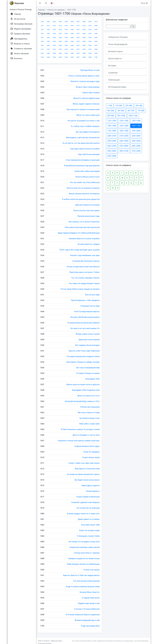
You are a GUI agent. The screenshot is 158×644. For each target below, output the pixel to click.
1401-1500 (112, 126)
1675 (66, 49)
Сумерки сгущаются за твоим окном (84, 558)
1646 (72, 38)
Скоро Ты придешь (91, 452)
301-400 (139, 106)
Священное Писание (118, 37)
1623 (54, 29)
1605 (66, 22)
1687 (78, 53)
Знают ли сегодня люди (89, 530)
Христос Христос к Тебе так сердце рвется (81, 575)
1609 (90, 22)
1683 (54, 53)
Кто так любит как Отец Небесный (85, 182)
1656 (72, 41)
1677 (78, 49)
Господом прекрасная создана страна (83, 356)
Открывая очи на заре (90, 306)
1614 (60, 26)
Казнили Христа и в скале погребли (84, 239)
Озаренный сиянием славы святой (85, 547)
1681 (42, 53)
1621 (42, 29)
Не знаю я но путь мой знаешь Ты (85, 328)
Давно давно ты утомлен (89, 519)
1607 (78, 22)
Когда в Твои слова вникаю (88, 87)
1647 (78, 38)
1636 (72, 34)
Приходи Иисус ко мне (90, 70)
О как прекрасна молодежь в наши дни (83, 160)
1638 (84, 34)
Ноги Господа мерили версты (87, 312)
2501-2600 (136, 141)
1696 (72, 57)
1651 (42, 41)
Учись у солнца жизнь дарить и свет (84, 76)
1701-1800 (112, 131)
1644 (60, 38)
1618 (84, 26)
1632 (48, 34)
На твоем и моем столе (90, 418)
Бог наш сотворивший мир (88, 368)
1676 (72, 49)
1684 (60, 53)
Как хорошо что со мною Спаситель (84, 222)
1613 (54, 26)
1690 (96, 53)
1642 (48, 38)
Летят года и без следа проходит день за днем (79, 250)
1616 (72, 26)
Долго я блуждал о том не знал (86, 435)
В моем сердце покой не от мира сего (83, 514)
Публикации (114, 80)
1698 (84, 57)
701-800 (141, 111)
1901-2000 (136, 131)
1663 (54, 45)
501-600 (121, 111)
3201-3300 (112, 156)
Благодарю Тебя (93, 379)
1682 (48, 53)
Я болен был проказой (90, 407)
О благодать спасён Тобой (88, 536)
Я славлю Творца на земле (88, 373)
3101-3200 (136, 151)
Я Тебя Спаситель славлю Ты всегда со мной (80, 429)
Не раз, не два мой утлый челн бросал (83, 267)
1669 (90, 45)
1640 (96, 34)
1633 (54, 34)
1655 (66, 41)
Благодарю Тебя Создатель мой (86, 390)
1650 (96, 38)
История (112, 66)
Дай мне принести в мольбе (87, 205)
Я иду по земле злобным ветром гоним (83, 587)
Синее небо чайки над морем (87, 171)
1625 (66, 29)
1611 (42, 26)
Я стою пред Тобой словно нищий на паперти (80, 289)
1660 (96, 41)
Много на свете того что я (89, 396)
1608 (84, 22)
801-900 (111, 116)
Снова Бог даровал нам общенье (85, 502)
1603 (54, 22)
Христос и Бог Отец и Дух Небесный (84, 351)
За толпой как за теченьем (88, 508)
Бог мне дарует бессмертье (88, 132)
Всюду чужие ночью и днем (88, 334)
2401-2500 (124, 141)
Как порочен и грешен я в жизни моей (83, 109)
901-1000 (121, 116)
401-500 (111, 111)
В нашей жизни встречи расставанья (84, 323)
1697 (78, 57)
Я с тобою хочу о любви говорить (85, 126)
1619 (90, 26)
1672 (48, 49)
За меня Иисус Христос (90, 592)
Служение (113, 73)
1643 (54, 38)
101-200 (119, 106)
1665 (66, 45)
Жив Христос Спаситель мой (87, 469)
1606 (72, 22)
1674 (60, 49)
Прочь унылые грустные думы (86, 210)
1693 (54, 57)
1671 (42, 49)
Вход (144, 3)
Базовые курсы (115, 51)
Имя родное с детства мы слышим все (83, 138)
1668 (84, 45)
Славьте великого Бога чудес (87, 446)
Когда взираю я (93, 491)
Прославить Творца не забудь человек (83, 362)
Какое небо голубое (91, 93)
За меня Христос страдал (89, 244)
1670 (96, 45)
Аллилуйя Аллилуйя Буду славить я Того (82, 401)
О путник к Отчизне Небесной (87, 609)
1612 (48, 26)
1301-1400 (136, 121)
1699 (90, 57)
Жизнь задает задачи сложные (86, 104)
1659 (90, 41)
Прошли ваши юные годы (89, 216)
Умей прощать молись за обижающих (83, 564)
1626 (72, 29)
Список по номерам (56, 10)
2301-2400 (112, 141)
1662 (48, 45)
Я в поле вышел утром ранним (86, 581)
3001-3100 (124, 151)
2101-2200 (124, 136)
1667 (78, 45)
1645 (66, 38)
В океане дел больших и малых (86, 261)
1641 (42, 38)
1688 (84, 53)
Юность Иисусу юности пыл (88, 177)
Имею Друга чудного (91, 486)
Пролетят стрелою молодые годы (85, 81)
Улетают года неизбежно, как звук (85, 255)
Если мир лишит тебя (90, 525)
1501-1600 (124, 126)
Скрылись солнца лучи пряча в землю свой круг (79, 441)
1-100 (110, 106)
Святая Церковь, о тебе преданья (85, 300)
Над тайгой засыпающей (89, 154)
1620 (96, 26)
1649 (90, 38)
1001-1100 (133, 116)
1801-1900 (124, 131)
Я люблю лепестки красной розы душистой (81, 199)
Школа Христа (115, 59)
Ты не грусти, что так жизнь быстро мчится (81, 143)
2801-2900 (136, 146)
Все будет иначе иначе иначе (87, 480)
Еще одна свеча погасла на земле (85, 149)
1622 (48, 29)
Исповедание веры (117, 87)
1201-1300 (124, 121)
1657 (78, 41)
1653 (54, 41)
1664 (60, 45)
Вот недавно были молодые (87, 345)
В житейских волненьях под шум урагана (82, 166)
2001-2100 (112, 136)
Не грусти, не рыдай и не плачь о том (84, 121)
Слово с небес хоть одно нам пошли (84, 463)
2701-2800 (124, 146)
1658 (84, 41)
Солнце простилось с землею (87, 553)
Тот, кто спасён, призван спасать (85, 278)
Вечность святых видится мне (87, 98)
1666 (72, 45)
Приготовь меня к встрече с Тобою (84, 272)
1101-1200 (112, 121)
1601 (42, 22)
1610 (96, 22)
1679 (90, 49)
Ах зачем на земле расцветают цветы (83, 474)
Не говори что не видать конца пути (84, 542)
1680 (96, 49)
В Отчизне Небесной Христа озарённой (83, 615)
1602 (48, 22)
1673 (54, 49)
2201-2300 (136, 136)
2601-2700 (112, 146)
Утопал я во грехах (91, 570)
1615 (66, 26)
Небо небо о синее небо (89, 424)
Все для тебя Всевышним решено (85, 317)
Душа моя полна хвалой (89, 340)
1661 (42, 45)
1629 (90, 29)
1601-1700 (136, 126)
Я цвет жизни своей (91, 457)
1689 (90, 53)
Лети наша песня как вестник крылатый (82, 227)
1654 (60, 41)
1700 (96, 57)
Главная (41, 10)
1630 (96, 29)
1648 (84, 38)
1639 (90, 34)
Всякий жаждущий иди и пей (87, 620)
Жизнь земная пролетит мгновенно (84, 194)
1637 (78, 34)
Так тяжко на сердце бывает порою (84, 283)
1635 (66, 34)
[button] (40, 3)
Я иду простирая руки (90, 626)
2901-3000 (112, 151)
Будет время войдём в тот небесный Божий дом (79, 233)
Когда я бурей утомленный (88, 497)
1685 (66, 53)
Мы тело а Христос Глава (89, 413)
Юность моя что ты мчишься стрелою (83, 188)
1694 (60, 57)
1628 (84, 29)
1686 (72, 53)
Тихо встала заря (92, 295)
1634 (60, 34)
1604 (60, 22)
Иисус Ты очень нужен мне (88, 115)
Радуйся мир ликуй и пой (89, 603)
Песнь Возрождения (118, 44)
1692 (48, 57)
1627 (78, 29)
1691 (42, 57)
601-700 (131, 111)
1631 (42, 34)
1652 (48, 41)
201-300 (129, 106)
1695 (66, 57)
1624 (60, 29)
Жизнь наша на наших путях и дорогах (83, 384)
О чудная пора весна (91, 598)
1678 (84, 49)
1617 (78, 26)
